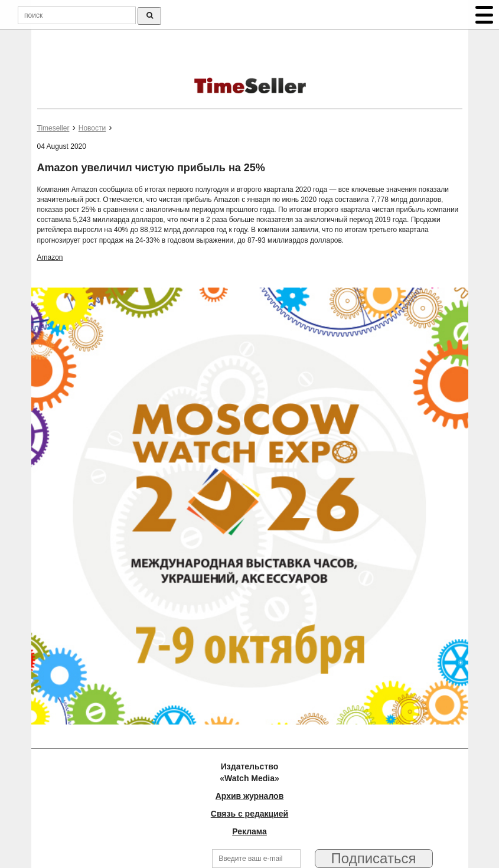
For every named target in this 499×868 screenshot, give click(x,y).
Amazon (50, 257)
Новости (92, 128)
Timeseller (53, 128)
